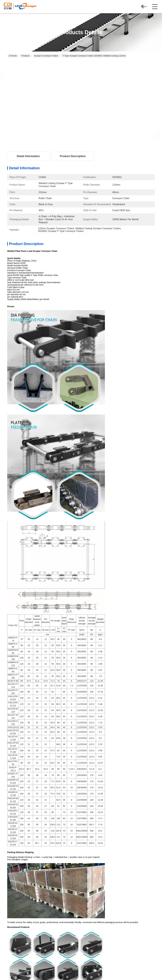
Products (25, 56)
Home (13, 56)
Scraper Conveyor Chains (46, 56)
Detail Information (28, 156)
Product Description (73, 156)
